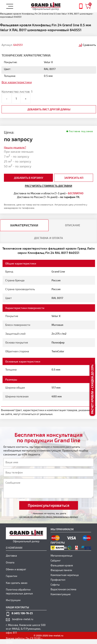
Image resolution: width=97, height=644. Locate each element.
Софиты (55, 585)
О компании (14, 548)
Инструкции (13, 600)
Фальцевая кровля (62, 565)
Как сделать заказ (17, 583)
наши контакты (17, 607)
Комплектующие (61, 594)
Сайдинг (56, 560)
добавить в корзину (29, 178)
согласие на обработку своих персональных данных (49, 517)
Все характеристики (17, 82)
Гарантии (12, 576)
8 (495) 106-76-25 (22, 613)
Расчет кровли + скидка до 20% (92, 389)
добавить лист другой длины (49, 109)
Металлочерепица (61, 556)
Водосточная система (63, 589)
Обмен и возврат (16, 569)
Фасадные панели (61, 570)
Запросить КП (74, 178)
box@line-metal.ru (23, 619)
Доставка (11, 556)
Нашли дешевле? (15, 147)
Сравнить (89, 45)
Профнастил (58, 580)
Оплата (10, 562)
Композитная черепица (65, 575)
